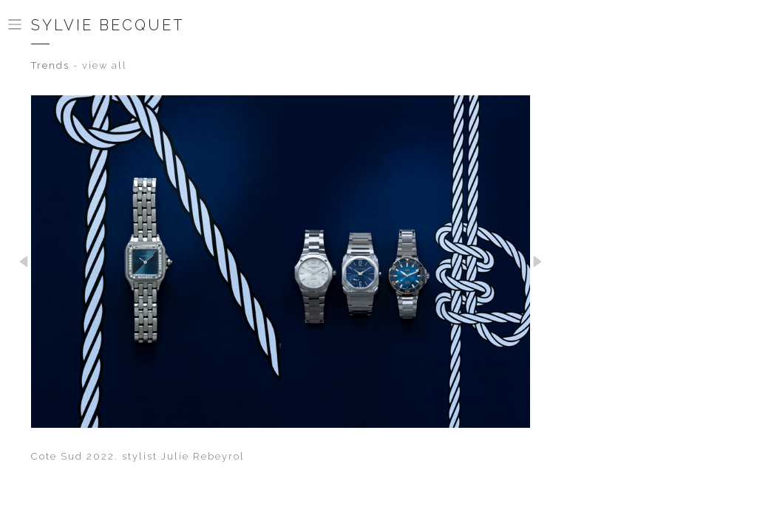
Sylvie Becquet (108, 25)
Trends (50, 65)
